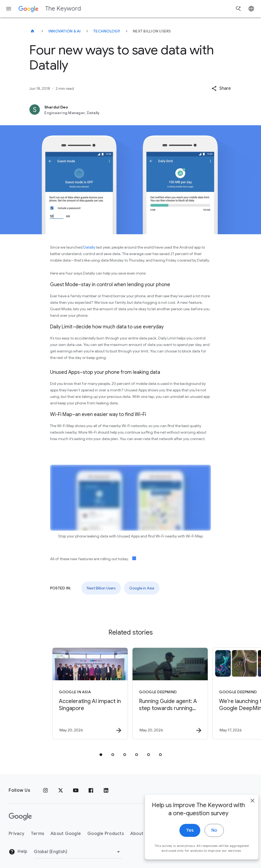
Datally (89, 247)
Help (18, 852)
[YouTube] (76, 790)
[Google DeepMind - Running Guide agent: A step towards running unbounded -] (170, 694)
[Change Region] (78, 852)
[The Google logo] (20, 817)
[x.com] (61, 790)
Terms (37, 834)
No (206, 841)
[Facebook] (91, 790)
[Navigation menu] (9, 9)
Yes (182, 841)
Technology (107, 31)
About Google (66, 834)
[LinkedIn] (106, 790)
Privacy (16, 834)
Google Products (106, 834)
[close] (244, 811)
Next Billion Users (101, 588)
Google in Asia (142, 588)
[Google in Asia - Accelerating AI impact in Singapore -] (90, 694)
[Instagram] (45, 790)
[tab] (101, 755)
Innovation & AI (65, 31)
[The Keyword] (32, 31)
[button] (221, 88)
